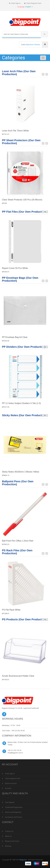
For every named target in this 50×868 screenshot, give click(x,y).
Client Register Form (34, 3)
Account (8, 788)
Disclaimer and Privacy (14, 817)
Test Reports (10, 802)
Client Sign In (10, 774)
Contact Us (9, 831)
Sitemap (8, 846)
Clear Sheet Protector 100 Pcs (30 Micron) (22, 201)
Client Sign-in (16, 3)
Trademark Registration (14, 807)
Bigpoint (23, 860)
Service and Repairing (13, 812)
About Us (8, 836)
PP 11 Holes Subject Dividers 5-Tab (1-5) (21, 405)
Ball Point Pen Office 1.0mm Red (18, 542)
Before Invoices (11, 783)
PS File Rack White (11, 611)
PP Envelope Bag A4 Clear (15, 339)
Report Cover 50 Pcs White (15, 270)
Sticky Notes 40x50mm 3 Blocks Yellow (21, 473)
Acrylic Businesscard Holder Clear (18, 677)
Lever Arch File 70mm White (15, 131)
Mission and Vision (12, 841)
